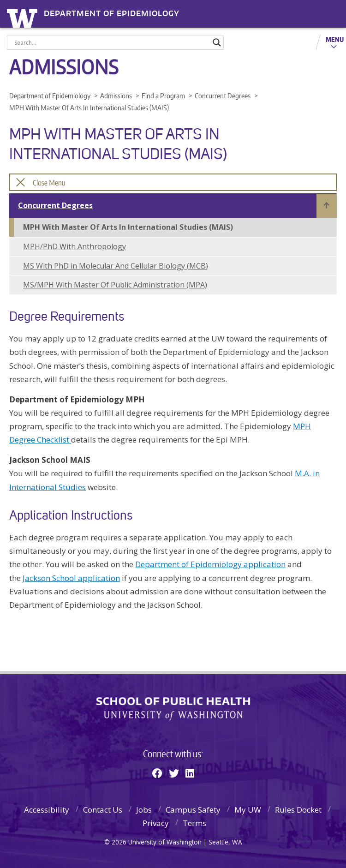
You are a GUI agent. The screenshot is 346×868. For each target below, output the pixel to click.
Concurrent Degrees (55, 205)
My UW (248, 810)
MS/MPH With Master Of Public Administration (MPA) (115, 285)
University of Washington (24, 17)
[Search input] (111, 42)
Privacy (156, 823)
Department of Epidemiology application (210, 564)
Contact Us (103, 810)
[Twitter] (174, 773)
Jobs (144, 810)
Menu (335, 39)
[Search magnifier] (217, 42)
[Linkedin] (190, 773)
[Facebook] (157, 773)
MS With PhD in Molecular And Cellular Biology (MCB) (116, 266)
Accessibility (47, 810)
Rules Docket (298, 810)
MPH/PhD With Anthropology (75, 246)
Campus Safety (193, 810)
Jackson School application (71, 578)
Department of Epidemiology (112, 14)
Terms (194, 823)
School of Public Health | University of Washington (173, 709)
